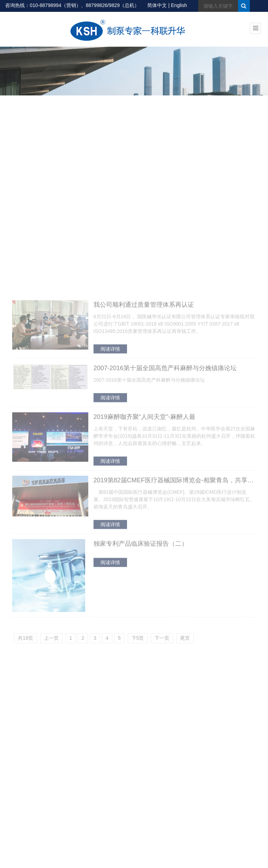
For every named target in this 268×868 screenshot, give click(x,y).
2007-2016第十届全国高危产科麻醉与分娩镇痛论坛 (165, 503)
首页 (234, 111)
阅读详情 (110, 483)
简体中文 (157, 6)
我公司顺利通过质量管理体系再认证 (144, 439)
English (179, 6)
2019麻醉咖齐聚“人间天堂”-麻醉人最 (144, 551)
